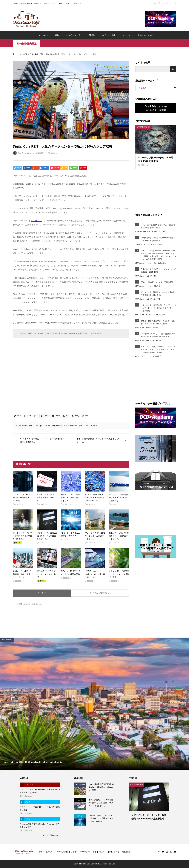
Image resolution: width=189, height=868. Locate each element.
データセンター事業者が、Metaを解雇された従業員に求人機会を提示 (158, 294)
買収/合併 (157, 286)
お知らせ (126, 35)
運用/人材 (157, 299)
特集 (57, 35)
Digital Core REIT (45, 426)
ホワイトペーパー (74, 35)
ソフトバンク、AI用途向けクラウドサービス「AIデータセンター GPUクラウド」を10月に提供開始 (158, 308)
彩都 (80, 426)
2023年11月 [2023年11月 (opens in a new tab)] (36, 221)
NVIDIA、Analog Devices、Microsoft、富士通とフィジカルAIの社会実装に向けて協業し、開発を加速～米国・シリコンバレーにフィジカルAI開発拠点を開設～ (159, 255)
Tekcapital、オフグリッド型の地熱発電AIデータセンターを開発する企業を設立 (158, 335)
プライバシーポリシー (80, 852)
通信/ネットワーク (160, 232)
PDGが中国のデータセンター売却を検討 (157, 282)
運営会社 (126, 852)
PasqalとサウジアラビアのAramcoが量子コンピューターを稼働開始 (158, 239)
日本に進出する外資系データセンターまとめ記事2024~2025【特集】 (159, 271)
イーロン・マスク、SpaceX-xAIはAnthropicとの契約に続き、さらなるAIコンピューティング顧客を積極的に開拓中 (158, 349)
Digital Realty (57, 426)
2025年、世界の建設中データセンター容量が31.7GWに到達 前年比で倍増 (158, 322)
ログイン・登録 (109, 35)
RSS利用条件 (62, 852)
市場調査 (156, 328)
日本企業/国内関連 (26, 44)
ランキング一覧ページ (48, 835)
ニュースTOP (42, 35)
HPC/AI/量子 (158, 244)
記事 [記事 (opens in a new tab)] (59, 333)
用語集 (92, 35)
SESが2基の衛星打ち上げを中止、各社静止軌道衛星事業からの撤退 (158, 226)
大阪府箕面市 (73, 426)
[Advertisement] (92, 19)
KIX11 (65, 426)
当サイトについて (145, 35)
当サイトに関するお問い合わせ (106, 852)
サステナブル (157, 341)
